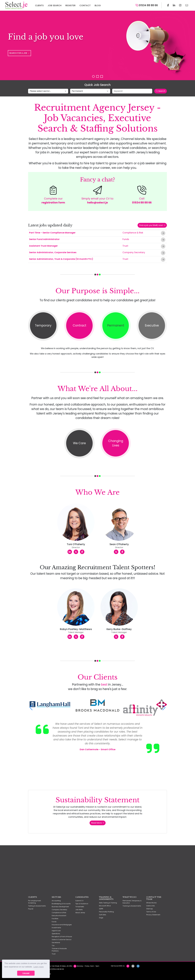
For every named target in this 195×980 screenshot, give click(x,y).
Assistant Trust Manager (43, 246)
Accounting (56, 901)
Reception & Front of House (62, 937)
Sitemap (149, 909)
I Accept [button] (26, 973)
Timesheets (80, 907)
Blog (98, 5)
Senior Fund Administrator (44, 239)
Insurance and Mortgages (62, 925)
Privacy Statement (153, 915)
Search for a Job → (19, 53)
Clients (39, 5)
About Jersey (80, 913)
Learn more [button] (39, 967)
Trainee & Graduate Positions (59, 950)
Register (70, 5)
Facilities (55, 919)
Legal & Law (56, 931)
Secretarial (56, 943)
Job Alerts (79, 910)
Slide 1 (93, 76)
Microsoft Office (105, 906)
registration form (53, 203)
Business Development (60, 907)
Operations (56, 934)
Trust (125, 246)
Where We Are (151, 903)
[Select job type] (90, 91)
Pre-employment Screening (35, 902)
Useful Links (151, 906)
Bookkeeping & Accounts (61, 904)
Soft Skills (103, 915)
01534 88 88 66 (147, 5)
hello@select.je (97, 203)
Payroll (31, 909)
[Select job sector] (48, 91)
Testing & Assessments (37, 906)
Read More (98, 823)
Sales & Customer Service (61, 940)
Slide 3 (102, 76)
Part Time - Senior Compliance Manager (52, 233)
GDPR (101, 909)
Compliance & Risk (133, 233)
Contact (85, 5)
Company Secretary (134, 252)
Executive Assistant (59, 916)
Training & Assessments (132, 906)
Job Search (55, 5)
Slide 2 (97, 76)
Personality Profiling (106, 912)
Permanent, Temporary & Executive (132, 902)
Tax (53, 946)
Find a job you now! (152, 225)
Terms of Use (151, 912)
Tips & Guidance (82, 904)
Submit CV (79, 901)
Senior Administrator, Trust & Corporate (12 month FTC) (61, 259)
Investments (56, 928)
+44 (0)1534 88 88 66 (56, 969)
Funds (126, 239)
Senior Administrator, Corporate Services (53, 252)
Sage (101, 918)
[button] (31, 708)
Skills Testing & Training (108, 903)
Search (161, 91)
